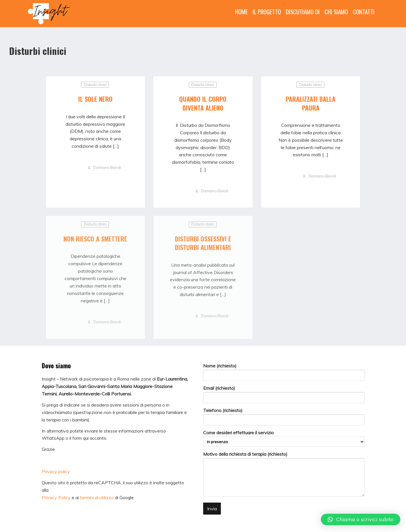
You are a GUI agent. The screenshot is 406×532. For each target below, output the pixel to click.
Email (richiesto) (284, 394)
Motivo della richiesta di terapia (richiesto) (284, 475)
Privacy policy (56, 471)
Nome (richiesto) (284, 372)
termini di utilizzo (97, 497)
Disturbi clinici (95, 85)
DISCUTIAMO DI (303, 12)
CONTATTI (364, 12)
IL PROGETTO (267, 12)
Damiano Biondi (107, 168)
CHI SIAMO (336, 12)
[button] (361, 519)
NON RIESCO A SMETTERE (95, 240)
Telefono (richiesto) (284, 416)
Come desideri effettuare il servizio (284, 438)
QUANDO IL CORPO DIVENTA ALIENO (203, 103)
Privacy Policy (56, 497)
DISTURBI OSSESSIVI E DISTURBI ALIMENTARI (203, 244)
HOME (241, 12)
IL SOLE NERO (95, 99)
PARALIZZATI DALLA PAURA (311, 103)
